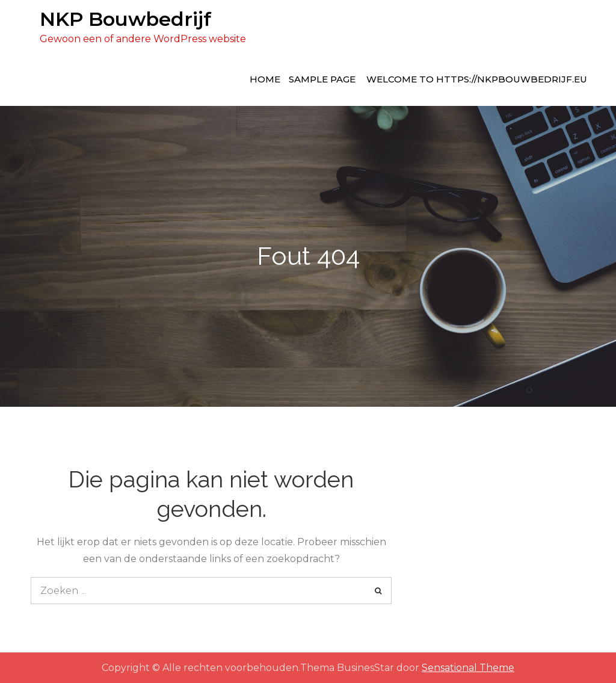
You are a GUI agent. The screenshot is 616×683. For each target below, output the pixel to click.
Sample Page (322, 79)
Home (265, 79)
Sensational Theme (468, 668)
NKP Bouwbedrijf (125, 19)
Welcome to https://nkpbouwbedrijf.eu (477, 79)
